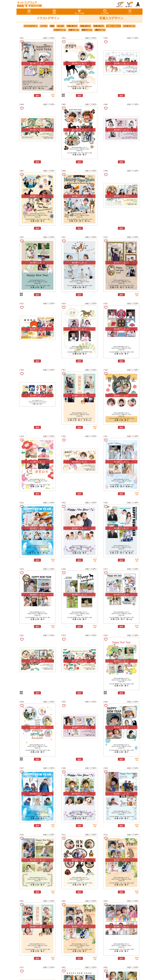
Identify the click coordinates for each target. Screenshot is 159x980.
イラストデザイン (48, 18)
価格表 (54, 11)
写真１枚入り (72, 26)
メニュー (130, 11)
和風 (52, 26)
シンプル (44, 26)
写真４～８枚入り (113, 26)
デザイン (29, 11)
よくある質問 (105, 11)
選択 (37, 96)
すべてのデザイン (31, 26)
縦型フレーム (87, 30)
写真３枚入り (99, 26)
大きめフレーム (60, 30)
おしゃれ (61, 26)
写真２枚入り (85, 26)
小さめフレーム (129, 26)
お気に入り (120, 5)
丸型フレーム (74, 30)
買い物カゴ (129, 5)
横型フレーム (100, 30)
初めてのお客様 (79, 11)
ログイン (138, 5)
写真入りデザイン (111, 18)
